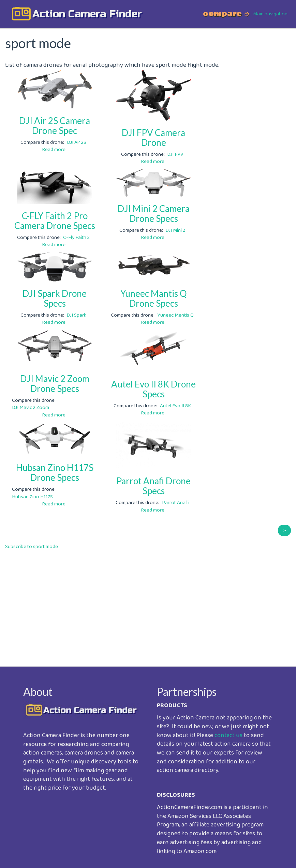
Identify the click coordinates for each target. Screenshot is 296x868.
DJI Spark (76, 315)
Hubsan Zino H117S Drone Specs (55, 473)
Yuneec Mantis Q (175, 315)
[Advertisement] (148, 603)
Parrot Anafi (175, 503)
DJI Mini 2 (175, 230)
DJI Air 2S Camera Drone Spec (55, 126)
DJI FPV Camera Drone (153, 138)
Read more (54, 150)
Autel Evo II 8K (175, 406)
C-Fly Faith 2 (76, 238)
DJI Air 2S (77, 142)
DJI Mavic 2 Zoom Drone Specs (55, 384)
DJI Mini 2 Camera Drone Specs (154, 214)
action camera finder (87, 14)
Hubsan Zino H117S (32, 497)
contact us (228, 735)
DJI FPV (175, 154)
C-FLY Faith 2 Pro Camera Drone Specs (55, 221)
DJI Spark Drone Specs (55, 298)
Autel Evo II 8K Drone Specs (153, 389)
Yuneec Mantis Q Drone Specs (154, 298)
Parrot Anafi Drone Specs (153, 486)
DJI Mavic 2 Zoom (31, 408)
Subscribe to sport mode (32, 547)
